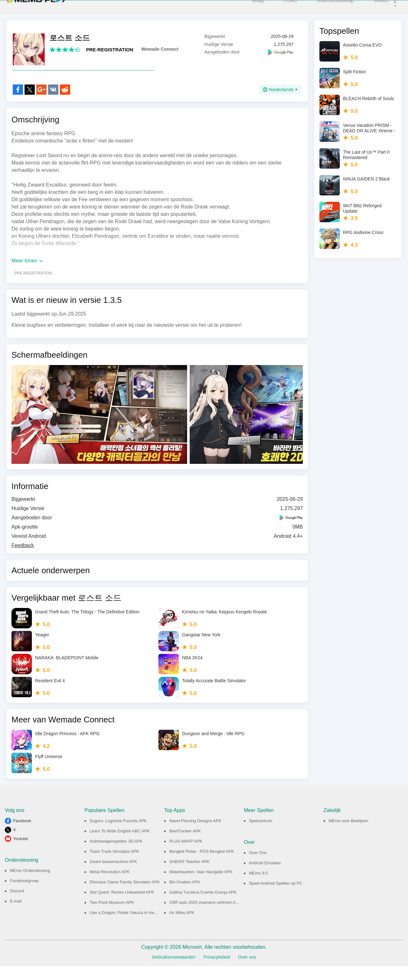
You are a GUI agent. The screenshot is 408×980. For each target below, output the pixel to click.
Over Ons (258, 867)
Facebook (22, 835)
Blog (249, 7)
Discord (17, 905)
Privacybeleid (217, 971)
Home (372, 7)
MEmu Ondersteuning (30, 885)
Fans (281, 7)
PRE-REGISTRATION (110, 50)
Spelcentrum (261, 835)
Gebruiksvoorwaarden (174, 971)
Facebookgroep (24, 895)
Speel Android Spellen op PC (276, 897)
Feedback (23, 559)
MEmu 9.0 (258, 887)
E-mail (16, 915)
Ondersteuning (326, 7)
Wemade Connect (160, 49)
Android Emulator (265, 877)
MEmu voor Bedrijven (348, 835)
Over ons (247, 971)
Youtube (21, 853)
